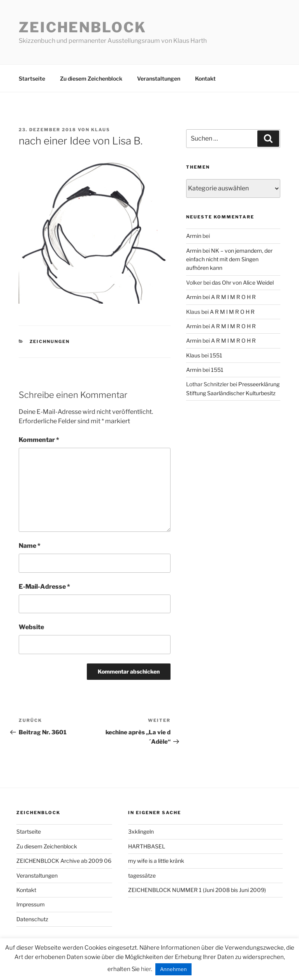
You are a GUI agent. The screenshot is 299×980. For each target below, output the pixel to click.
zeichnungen (50, 341)
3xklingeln (141, 831)
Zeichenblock (83, 27)
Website (31, 627)
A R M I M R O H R (233, 297)
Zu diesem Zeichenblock (91, 78)
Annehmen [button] (173, 969)
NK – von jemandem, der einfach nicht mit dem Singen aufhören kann (229, 259)
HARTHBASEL (147, 846)
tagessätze (142, 875)
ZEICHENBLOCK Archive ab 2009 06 (64, 861)
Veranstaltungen (159, 78)
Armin (194, 236)
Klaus (101, 130)
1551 (216, 355)
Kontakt (205, 78)
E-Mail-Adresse (44, 587)
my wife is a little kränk (156, 861)
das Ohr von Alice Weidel (243, 282)
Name (30, 546)
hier (146, 969)
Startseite (32, 78)
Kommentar (39, 440)
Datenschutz (32, 919)
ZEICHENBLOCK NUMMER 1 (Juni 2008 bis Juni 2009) (197, 890)
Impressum (31, 904)
